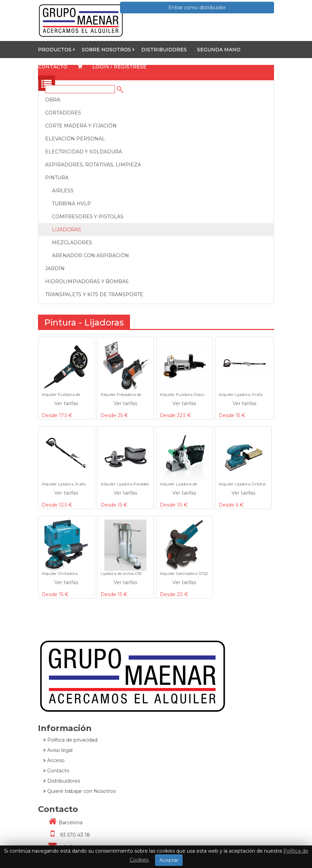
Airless (63, 191)
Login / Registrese (119, 67)
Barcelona (63, 823)
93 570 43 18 (67, 835)
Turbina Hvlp (71, 204)
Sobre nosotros (106, 50)
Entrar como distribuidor (197, 8)
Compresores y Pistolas (88, 217)
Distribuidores (164, 50)
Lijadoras (67, 230)
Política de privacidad (70, 740)
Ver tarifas (66, 403)
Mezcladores (72, 243)
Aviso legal (58, 750)
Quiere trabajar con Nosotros (79, 791)
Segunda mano (219, 50)
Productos (55, 50)
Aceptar (169, 860)
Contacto (53, 67)
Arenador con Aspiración (90, 256)
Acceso (54, 760)
